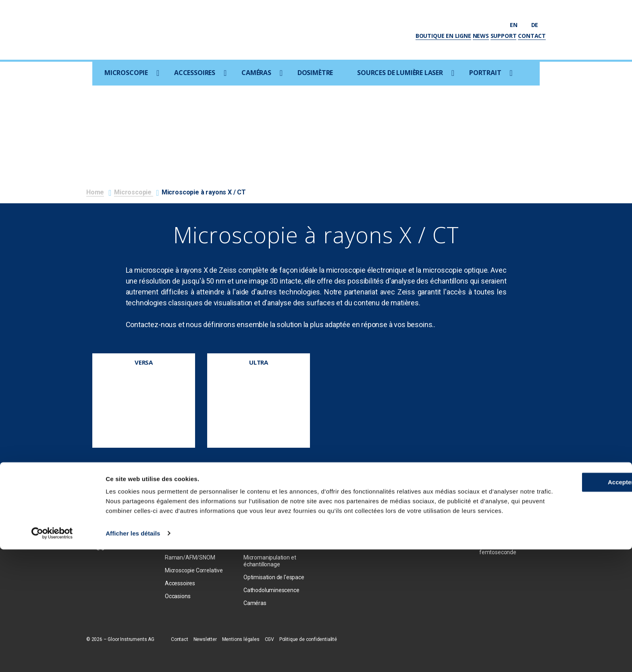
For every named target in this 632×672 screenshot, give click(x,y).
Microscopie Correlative (194, 570)
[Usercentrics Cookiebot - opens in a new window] (52, 656)
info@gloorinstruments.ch (119, 547)
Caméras (256, 73)
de (538, 25)
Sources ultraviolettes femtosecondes (506, 510)
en (518, 25)
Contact (532, 36)
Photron (332, 512)
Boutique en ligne (443, 36)
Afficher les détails (133, 656)
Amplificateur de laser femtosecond (507, 529)
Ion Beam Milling (264, 512)
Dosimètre (315, 73)
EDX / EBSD (258, 499)
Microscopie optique (190, 512)
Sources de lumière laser (400, 73)
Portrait (485, 73)
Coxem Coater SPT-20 (271, 525)
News (481, 36)
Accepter (565, 596)
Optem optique (341, 525)
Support (504, 36)
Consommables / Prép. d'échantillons (272, 542)
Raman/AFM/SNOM (190, 557)
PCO (327, 499)
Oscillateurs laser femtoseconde (500, 549)
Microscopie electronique (196, 499)
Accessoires (195, 73)
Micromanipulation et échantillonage (270, 561)
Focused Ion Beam (188, 525)
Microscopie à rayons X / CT (195, 542)
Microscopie (126, 73)
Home (95, 192)
